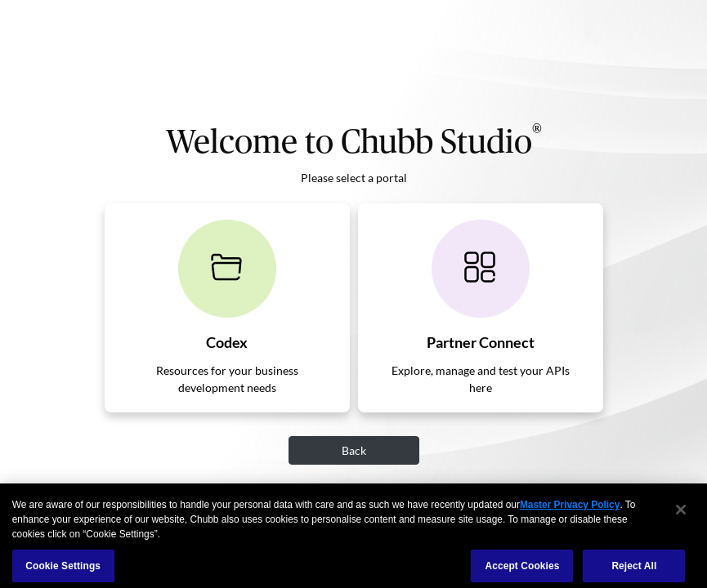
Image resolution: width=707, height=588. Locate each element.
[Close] (681, 515)
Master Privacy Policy (570, 511)
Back (354, 450)
